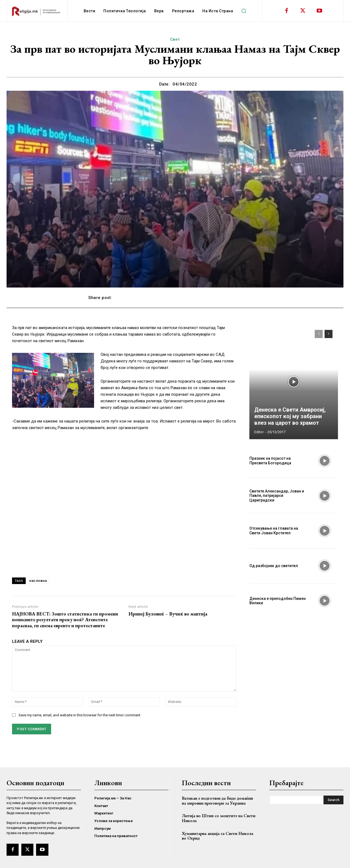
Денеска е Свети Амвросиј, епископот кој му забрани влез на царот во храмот (290, 416)
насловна (38, 581)
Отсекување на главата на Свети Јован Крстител (274, 531)
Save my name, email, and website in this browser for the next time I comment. (80, 715)
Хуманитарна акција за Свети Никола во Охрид (218, 836)
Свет (175, 39)
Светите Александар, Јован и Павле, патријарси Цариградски (277, 496)
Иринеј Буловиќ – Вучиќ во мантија (168, 614)
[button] (244, 11)
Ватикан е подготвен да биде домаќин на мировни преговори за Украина (217, 801)
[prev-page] (319, 334)
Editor (259, 432)
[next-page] (329, 334)
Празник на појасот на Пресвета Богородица (270, 461)
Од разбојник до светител (274, 566)
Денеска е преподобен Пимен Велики (278, 601)
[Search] (333, 800)
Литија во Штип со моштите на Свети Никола (219, 818)
